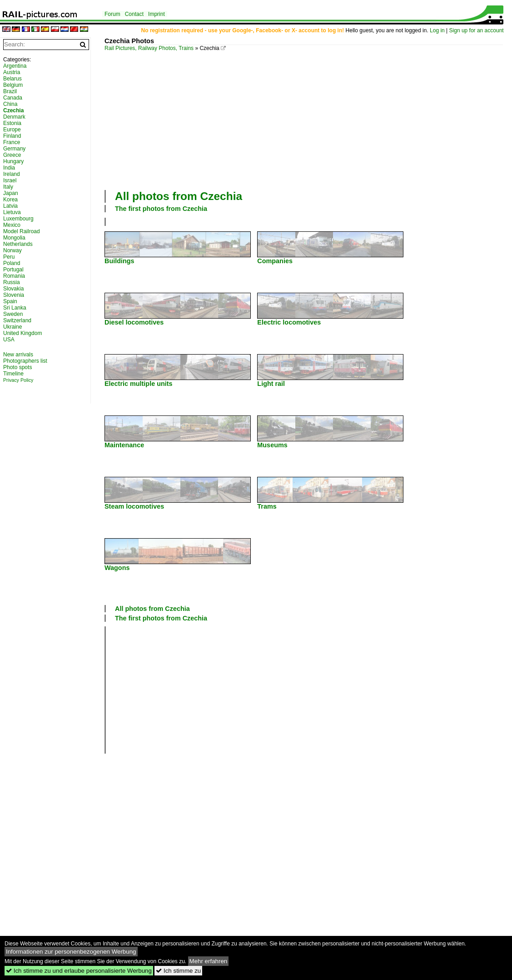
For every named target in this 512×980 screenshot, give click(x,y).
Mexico (12, 225)
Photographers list (25, 361)
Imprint (157, 14)
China (10, 104)
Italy (8, 187)
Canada (13, 98)
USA (9, 340)
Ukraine (12, 327)
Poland (12, 263)
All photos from (179, 196)
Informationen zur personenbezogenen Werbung (71, 952)
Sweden (13, 314)
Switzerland (17, 320)
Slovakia (13, 289)
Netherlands (18, 244)
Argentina (15, 66)
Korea (10, 200)
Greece (12, 155)
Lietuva (12, 212)
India (9, 168)
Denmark (14, 117)
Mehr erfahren (209, 961)
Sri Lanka (15, 308)
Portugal (13, 270)
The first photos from (161, 209)
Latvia (10, 206)
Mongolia (14, 238)
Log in (437, 30)
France (12, 142)
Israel (10, 180)
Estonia (12, 123)
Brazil (10, 91)
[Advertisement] (308, 120)
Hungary (13, 161)
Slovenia (14, 295)
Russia (12, 282)
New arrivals (18, 355)
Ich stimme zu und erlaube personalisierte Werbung (79, 971)
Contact (134, 14)
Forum (112, 14)
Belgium (13, 85)
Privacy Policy (18, 380)
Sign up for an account (477, 30)
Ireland (12, 174)
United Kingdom (22, 333)
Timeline (13, 374)
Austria (12, 72)
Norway (12, 250)
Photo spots (17, 367)
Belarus (12, 79)
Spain (10, 301)
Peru (9, 257)
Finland (12, 136)
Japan (11, 193)
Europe (12, 130)
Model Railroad (22, 231)
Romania (14, 276)
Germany (14, 149)
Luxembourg (18, 219)
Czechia (13, 110)
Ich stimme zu (178, 971)
